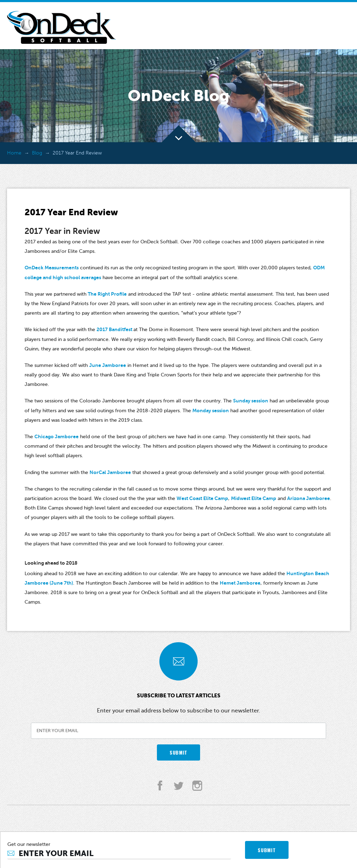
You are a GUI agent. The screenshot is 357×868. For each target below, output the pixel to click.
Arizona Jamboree (309, 498)
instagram (197, 786)
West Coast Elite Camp (202, 498)
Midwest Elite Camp (254, 498)
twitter (178, 786)
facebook (160, 786)
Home (14, 153)
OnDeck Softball (61, 27)
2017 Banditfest (115, 329)
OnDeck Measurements (52, 268)
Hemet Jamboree (240, 583)
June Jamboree (108, 365)
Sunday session (251, 401)
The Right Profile (107, 294)
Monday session (211, 410)
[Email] (119, 854)
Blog (37, 153)
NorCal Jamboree (110, 472)
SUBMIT (178, 752)
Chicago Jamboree (57, 436)
